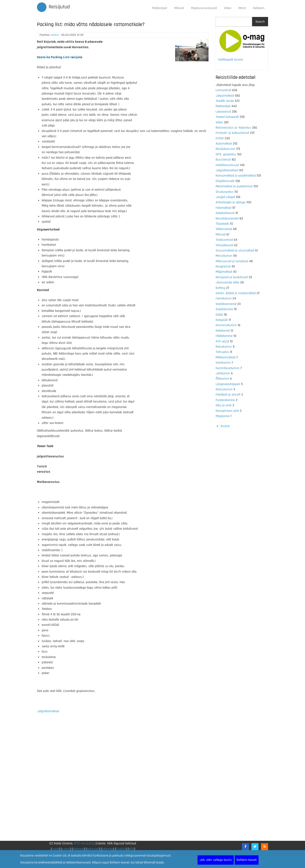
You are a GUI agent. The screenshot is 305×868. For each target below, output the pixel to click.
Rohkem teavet (247, 860)
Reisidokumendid (227, 219)
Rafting (220, 288)
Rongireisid (223, 267)
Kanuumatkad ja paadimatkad (236, 176)
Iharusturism (224, 389)
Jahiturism (223, 373)
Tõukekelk (222, 224)
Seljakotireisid (225, 213)
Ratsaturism (224, 347)
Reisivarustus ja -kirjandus (233, 128)
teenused (93, 849)
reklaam (79, 849)
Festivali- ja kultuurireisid (232, 133)
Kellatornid (223, 331)
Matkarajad (160, 8)
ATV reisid (222, 341)
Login (55, 849)
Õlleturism (222, 379)
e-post (66, 849)
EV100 (220, 138)
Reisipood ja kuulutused (232, 277)
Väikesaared (224, 229)
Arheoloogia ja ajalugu (231, 202)
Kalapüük (222, 320)
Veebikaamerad (226, 304)
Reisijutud (59, 7)
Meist (242, 8)
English (121, 849)
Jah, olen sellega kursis (216, 860)
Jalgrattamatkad (48, 711)
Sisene (225, 426)
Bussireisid (223, 160)
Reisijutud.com (225, 149)
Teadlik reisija (225, 101)
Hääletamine (224, 336)
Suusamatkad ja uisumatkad (235, 251)
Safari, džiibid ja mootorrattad (236, 293)
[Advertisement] (123, 780)
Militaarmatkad (226, 357)
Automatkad (224, 144)
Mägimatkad (224, 272)
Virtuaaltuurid (224, 245)
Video (228, 8)
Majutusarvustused (204, 8)
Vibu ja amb (224, 405)
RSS (131, 849)
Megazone (223, 416)
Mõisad (179, 8)
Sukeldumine (224, 309)
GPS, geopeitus (226, 154)
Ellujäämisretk (225, 181)
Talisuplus (222, 352)
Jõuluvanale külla (227, 282)
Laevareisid (223, 112)
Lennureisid (223, 90)
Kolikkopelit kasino (231, 60)
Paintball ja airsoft (228, 395)
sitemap (108, 849)
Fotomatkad (224, 208)
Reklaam (259, 8)
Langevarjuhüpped (228, 384)
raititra (55, 35)
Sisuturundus (225, 192)
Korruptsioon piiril (227, 411)
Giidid (219, 315)
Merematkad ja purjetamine (234, 186)
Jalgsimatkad (225, 96)
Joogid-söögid (225, 197)
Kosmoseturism (226, 325)
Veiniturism (223, 363)
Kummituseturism (228, 368)
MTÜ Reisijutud (84, 843)
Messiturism (224, 256)
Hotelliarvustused (227, 165)
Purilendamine (225, 400)
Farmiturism (224, 298)
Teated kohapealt (227, 117)
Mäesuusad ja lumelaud (232, 261)
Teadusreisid (224, 240)
